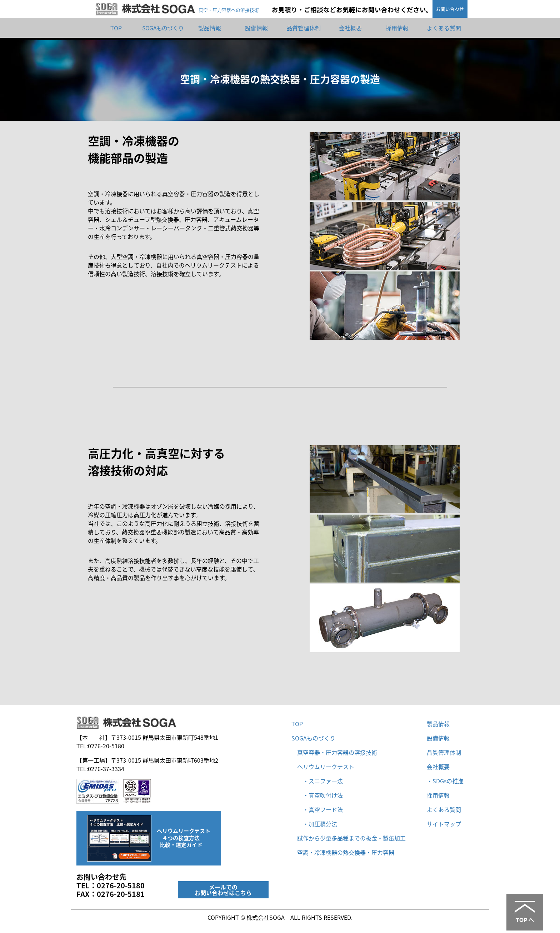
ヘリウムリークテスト (326, 767)
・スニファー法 (320, 781)
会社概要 (350, 28)
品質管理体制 (304, 28)
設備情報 (256, 28)
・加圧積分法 (317, 824)
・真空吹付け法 (320, 795)
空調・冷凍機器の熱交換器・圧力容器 (346, 852)
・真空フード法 (320, 809)
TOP (116, 28)
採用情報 (397, 28)
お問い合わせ (450, 9)
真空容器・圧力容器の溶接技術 (337, 752)
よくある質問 (444, 28)
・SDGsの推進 (445, 781)
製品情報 (210, 28)
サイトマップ (444, 824)
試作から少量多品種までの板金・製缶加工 (351, 838)
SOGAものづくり (163, 28)
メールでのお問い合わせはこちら (223, 890)
